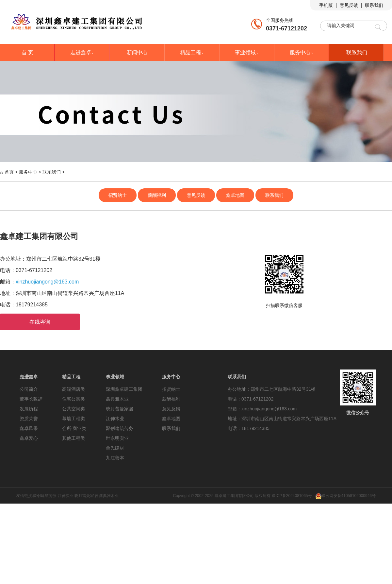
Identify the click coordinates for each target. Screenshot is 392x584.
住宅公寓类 (73, 399)
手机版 (326, 5)
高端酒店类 (73, 389)
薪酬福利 (157, 195)
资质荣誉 (29, 419)
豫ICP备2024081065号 (292, 496)
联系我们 (374, 5)
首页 (9, 172)
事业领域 (247, 52)
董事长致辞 (31, 399)
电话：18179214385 (249, 428)
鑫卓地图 (235, 195)
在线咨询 (40, 322)
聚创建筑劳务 (120, 428)
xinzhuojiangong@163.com (47, 282)
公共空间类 (73, 409)
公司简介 (29, 389)
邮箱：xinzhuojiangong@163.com (262, 409)
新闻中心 (137, 52)
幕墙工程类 (73, 419)
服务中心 (302, 52)
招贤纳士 (118, 195)
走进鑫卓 (82, 52)
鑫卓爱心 (29, 438)
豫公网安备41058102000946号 (345, 496)
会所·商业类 (74, 428)
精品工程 (192, 52)
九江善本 (115, 458)
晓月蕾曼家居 (120, 409)
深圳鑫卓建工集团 (124, 389)
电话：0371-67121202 (251, 399)
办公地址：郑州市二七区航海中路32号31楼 (272, 389)
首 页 (27, 52)
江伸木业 (115, 419)
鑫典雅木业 (117, 399)
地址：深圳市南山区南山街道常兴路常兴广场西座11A (282, 419)
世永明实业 (117, 438)
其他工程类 (73, 438)
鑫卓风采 (29, 428)
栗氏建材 (115, 448)
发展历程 (29, 409)
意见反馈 (349, 5)
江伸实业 (66, 496)
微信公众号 (358, 413)
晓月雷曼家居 (86, 496)
